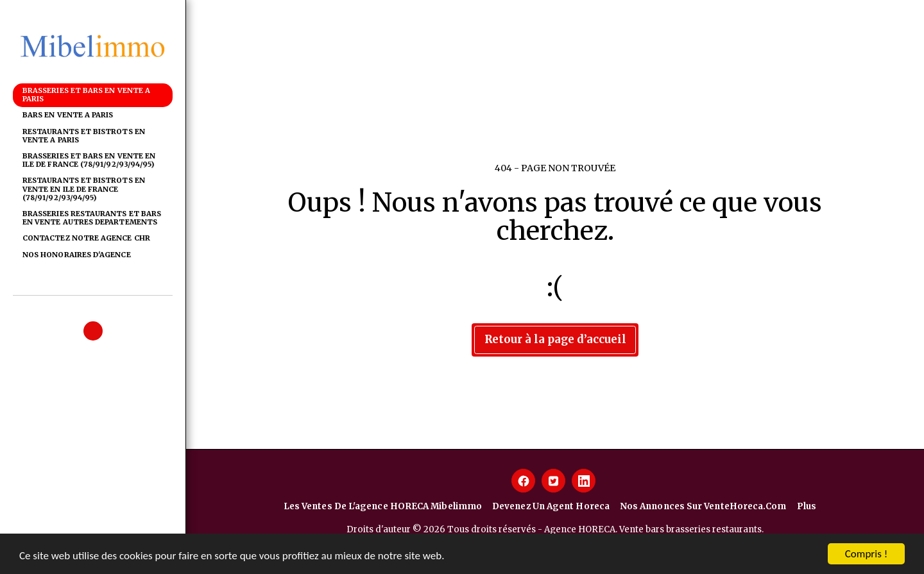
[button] (93, 331)
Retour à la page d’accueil (555, 340)
